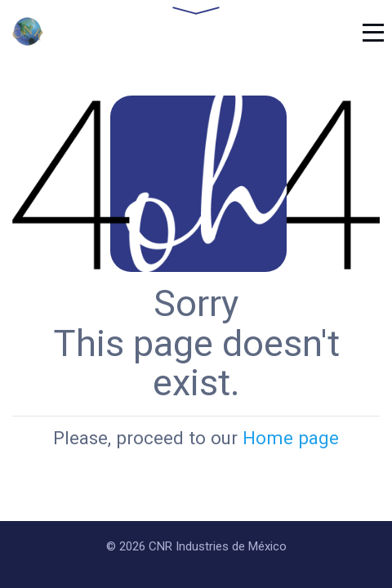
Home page (291, 438)
